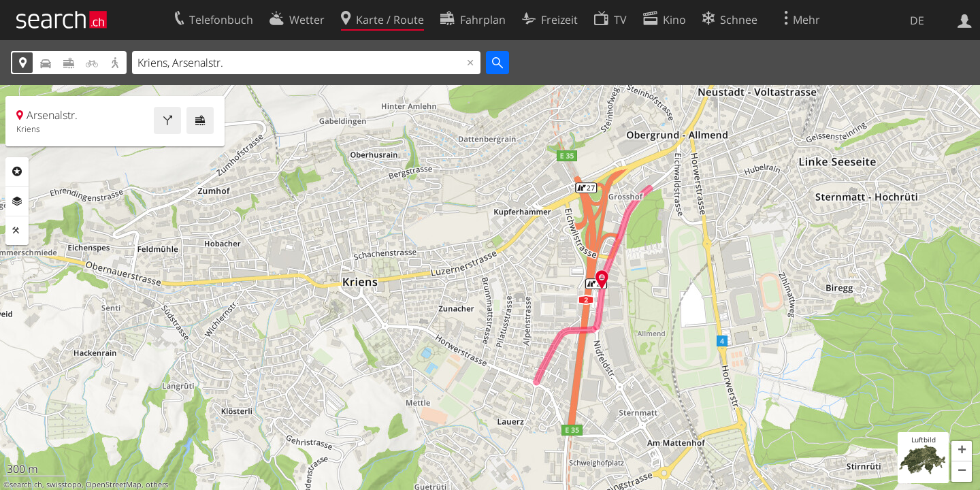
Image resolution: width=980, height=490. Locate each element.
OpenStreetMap (114, 485)
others (157, 485)
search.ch (26, 485)
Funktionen (17, 231)
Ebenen (17, 201)
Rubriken (17, 171)
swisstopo (64, 485)
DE (917, 20)
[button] (962, 451)
